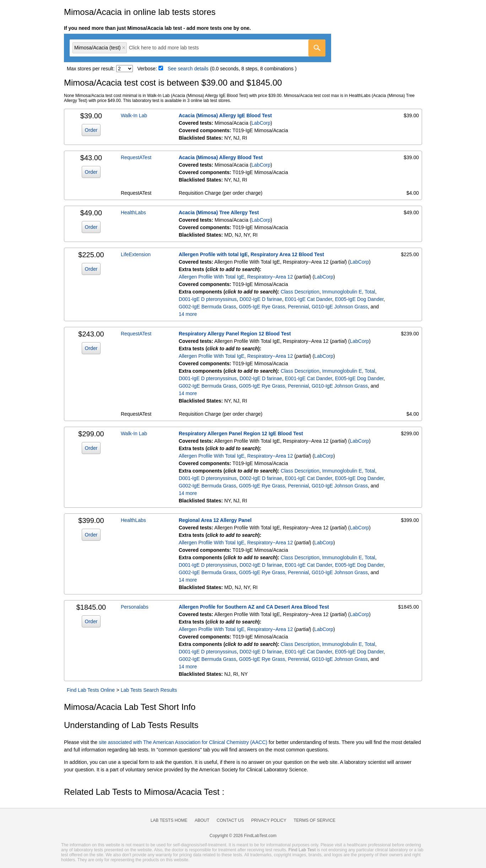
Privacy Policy (269, 820)
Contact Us (230, 820)
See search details (188, 69)
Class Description (300, 292)
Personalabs (135, 607)
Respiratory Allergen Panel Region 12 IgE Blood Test (241, 433)
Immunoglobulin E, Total (349, 292)
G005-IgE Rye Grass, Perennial (274, 307)
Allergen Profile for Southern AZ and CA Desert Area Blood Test (254, 607)
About (202, 820)
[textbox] (169, 48)
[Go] (317, 48)
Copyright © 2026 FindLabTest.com (243, 836)
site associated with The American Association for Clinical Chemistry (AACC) (183, 742)
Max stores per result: (91, 69)
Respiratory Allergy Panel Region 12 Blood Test (235, 334)
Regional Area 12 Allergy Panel (215, 520)
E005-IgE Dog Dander (359, 299)
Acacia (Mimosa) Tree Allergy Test (219, 212)
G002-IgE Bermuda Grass (207, 307)
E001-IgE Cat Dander (309, 299)
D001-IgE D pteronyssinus (208, 299)
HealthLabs (133, 212)
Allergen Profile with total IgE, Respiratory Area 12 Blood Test (251, 254)
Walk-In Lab (134, 115)
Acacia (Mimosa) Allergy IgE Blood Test (225, 115)
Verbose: (147, 69)
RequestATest (136, 157)
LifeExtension (136, 254)
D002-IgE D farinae (261, 299)
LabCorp (261, 123)
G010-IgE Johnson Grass (340, 307)
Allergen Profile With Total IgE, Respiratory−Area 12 (236, 277)
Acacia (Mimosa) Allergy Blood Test (221, 157)
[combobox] (198, 48)
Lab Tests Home (169, 820)
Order (91, 130)
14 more (188, 314)
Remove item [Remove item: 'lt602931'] (124, 48)
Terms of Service (315, 820)
